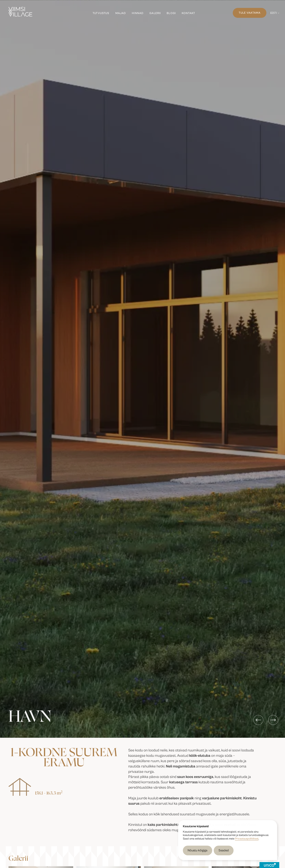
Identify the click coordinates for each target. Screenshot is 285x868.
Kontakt (188, 13)
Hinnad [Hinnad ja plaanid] (138, 13)
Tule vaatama (250, 13)
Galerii (155, 13)
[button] (275, 13)
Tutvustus (101, 13)
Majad (121, 13)
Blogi (171, 13)
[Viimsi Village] (20, 12)
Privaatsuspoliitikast (247, 839)
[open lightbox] (53, 844)
